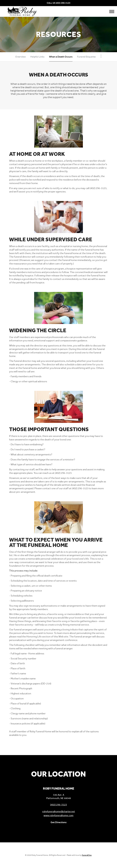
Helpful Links (37, 57)
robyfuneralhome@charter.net (59, 811)
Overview (20, 57)
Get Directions (59, 822)
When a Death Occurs (61, 57)
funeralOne (87, 855)
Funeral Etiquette (86, 57)
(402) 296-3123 (63, 3)
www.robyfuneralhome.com (58, 815)
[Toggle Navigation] (101, 56)
